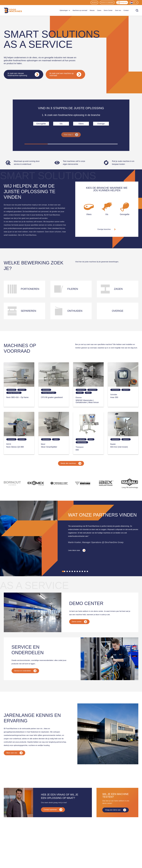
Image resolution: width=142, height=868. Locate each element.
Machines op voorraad (80, 10)
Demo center (79, 616)
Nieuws (92, 10)
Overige (101, 124)
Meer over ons (15, 747)
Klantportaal (122, 3)
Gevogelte (41, 124)
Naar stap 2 (71, 135)
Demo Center (108, 10)
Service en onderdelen (107, 3)
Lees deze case (77, 545)
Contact (126, 10)
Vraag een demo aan (116, 804)
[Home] (13, 10)
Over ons (118, 10)
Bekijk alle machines (71, 463)
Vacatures (94, 3)
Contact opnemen (53, 804)
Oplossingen (65, 10)
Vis (61, 124)
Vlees (81, 124)
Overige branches (107, 229)
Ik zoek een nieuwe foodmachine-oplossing (23, 74)
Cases (99, 10)
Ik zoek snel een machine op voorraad (65, 74)
